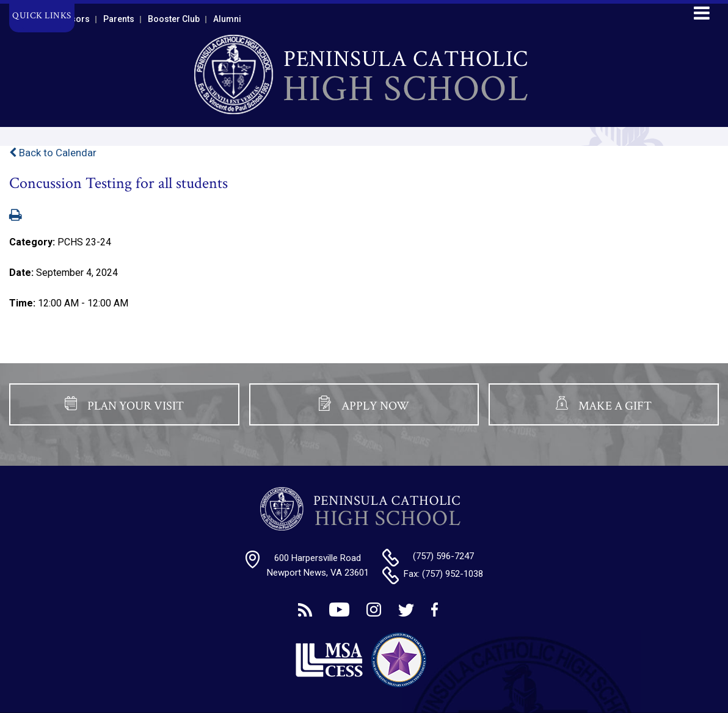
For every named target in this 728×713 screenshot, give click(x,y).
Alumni (227, 19)
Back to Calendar (53, 153)
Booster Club (174, 19)
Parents (119, 19)
